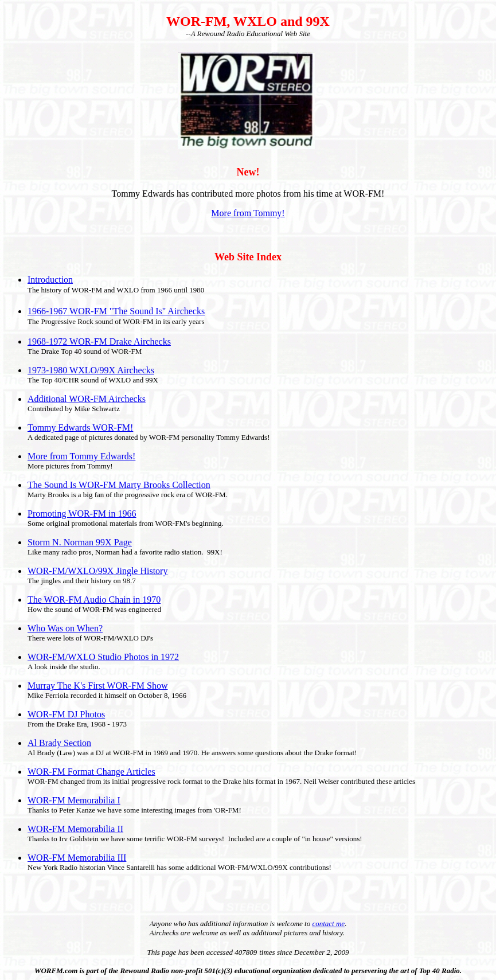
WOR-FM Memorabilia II (75, 829)
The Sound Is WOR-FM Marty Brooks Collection (119, 485)
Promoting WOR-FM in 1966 (82, 514)
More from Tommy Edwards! (81, 456)
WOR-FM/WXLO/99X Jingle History (97, 571)
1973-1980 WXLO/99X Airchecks (91, 370)
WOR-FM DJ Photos (66, 714)
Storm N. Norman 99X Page (80, 542)
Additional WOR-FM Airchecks (87, 399)
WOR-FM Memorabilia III (77, 858)
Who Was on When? (65, 628)
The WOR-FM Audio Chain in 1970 (94, 600)
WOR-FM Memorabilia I (74, 800)
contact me (328, 924)
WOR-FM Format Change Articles (91, 772)
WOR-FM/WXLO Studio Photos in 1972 (103, 657)
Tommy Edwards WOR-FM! (80, 427)
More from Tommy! (248, 213)
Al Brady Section (59, 743)
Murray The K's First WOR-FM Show (98, 686)
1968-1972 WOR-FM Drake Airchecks (99, 341)
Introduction (50, 280)
